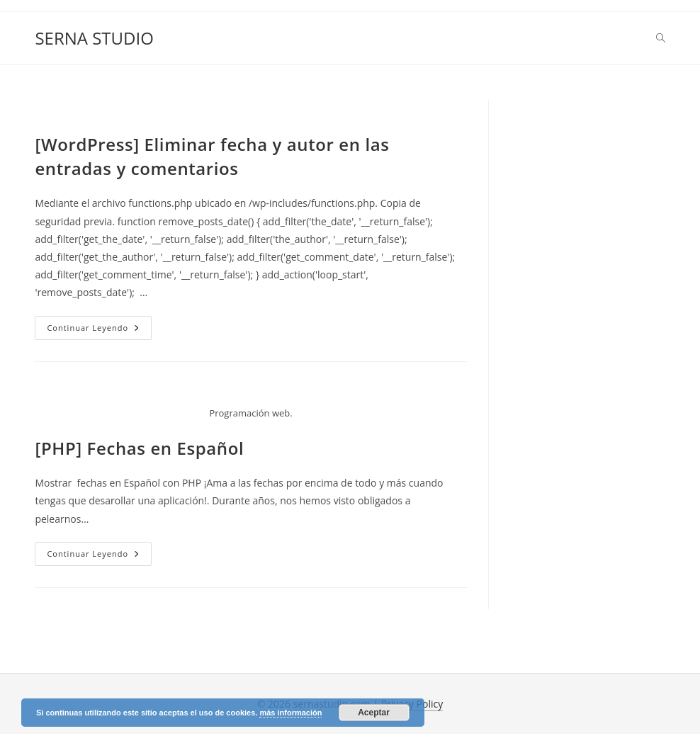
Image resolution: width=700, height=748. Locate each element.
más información (290, 713)
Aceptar (374, 713)
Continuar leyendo (99, 330)
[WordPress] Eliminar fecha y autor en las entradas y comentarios (212, 156)
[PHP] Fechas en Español (139, 448)
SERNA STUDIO (94, 38)
